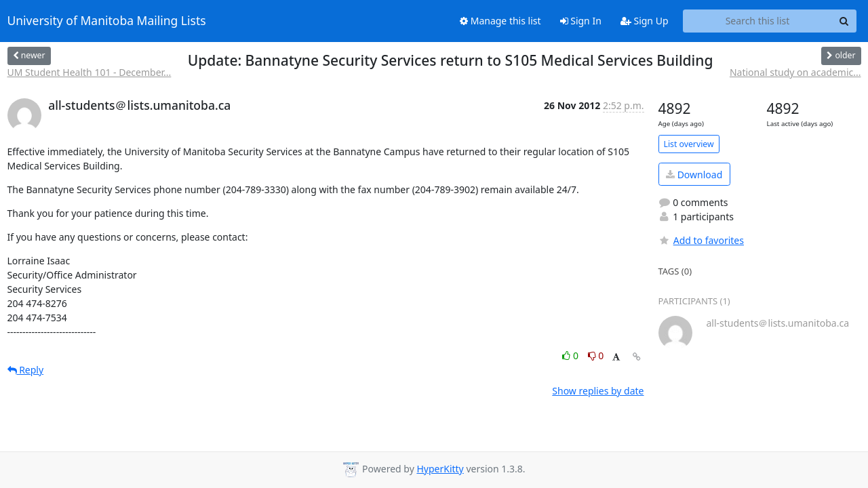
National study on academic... (795, 72)
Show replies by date (598, 391)
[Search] (844, 21)
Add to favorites (701, 240)
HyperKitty (440, 469)
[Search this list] (758, 21)
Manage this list (500, 21)
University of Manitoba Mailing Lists (107, 21)
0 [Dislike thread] (596, 355)
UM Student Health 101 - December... (90, 72)
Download (694, 175)
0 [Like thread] (571, 355)
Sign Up (645, 21)
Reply (26, 370)
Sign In (581, 21)
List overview (689, 144)
